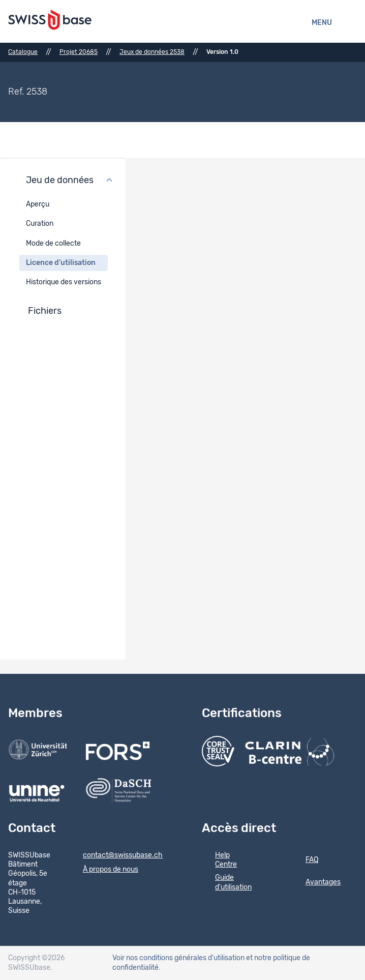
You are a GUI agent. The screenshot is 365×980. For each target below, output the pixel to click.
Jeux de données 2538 (152, 52)
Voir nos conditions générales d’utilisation (178, 958)
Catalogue (23, 52)
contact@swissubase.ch (116, 856)
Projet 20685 (79, 52)
